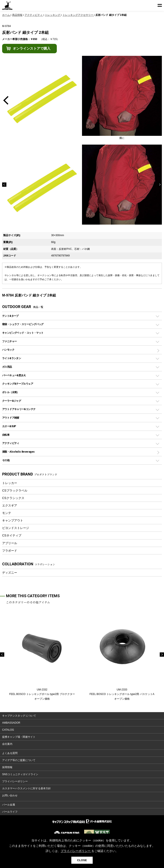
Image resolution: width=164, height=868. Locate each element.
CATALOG (8, 730)
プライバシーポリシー (15, 781)
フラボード (10, 551)
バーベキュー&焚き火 (14, 375)
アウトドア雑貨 (11, 418)
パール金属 (9, 805)
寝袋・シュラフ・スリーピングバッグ (23, 324)
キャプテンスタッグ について (19, 716)
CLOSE (82, 860)
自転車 (6, 435)
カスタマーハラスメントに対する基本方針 (26, 788)
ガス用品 (7, 367)
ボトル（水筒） (11, 392)
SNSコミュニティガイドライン (20, 774)
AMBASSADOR (11, 723)
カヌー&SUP (9, 426)
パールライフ (10, 812)
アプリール (10, 543)
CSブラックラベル (15, 490)
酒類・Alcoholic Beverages (18, 452)
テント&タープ (10, 316)
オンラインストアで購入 (32, 48)
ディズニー (10, 573)
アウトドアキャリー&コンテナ (19, 409)
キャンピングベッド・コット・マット (23, 333)
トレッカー (10, 483)
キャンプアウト (13, 520)
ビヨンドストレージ (16, 528)
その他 (6, 460)
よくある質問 (10, 753)
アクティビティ (11, 443)
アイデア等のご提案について (19, 760)
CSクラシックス (13, 498)
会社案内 (7, 744)
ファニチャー (9, 341)
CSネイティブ (12, 535)
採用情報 (7, 767)
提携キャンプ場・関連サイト (19, 737)
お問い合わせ (10, 795)
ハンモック (8, 350)
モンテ (7, 513)
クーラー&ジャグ (12, 401)
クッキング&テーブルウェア (18, 384)
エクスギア (10, 505)
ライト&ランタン (12, 358)
